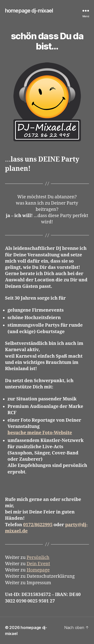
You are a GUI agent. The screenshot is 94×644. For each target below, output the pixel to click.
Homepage (38, 570)
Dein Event (38, 564)
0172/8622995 (38, 525)
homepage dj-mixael (29, 11)
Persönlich (38, 558)
